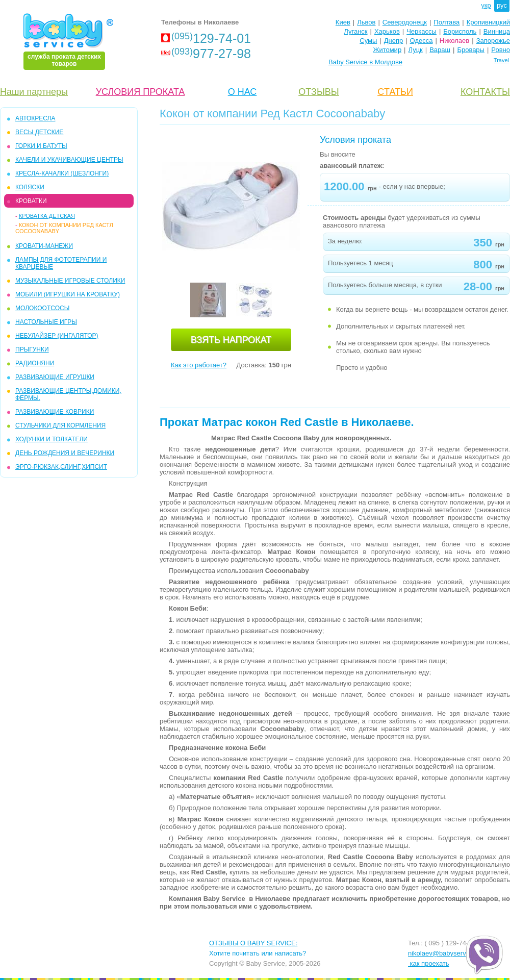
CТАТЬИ (395, 92)
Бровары (471, 50)
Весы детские (39, 132)
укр (486, 5)
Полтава (447, 22)
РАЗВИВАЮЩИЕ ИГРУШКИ (55, 377)
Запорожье (493, 41)
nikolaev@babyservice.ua (446, 953)
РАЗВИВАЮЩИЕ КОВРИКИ (55, 412)
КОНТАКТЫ (485, 92)
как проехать (429, 963)
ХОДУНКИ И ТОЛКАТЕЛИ (52, 439)
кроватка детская (47, 216)
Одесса (422, 41)
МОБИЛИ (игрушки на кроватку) (68, 294)
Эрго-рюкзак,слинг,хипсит (61, 467)
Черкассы (422, 31)
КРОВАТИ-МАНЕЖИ (44, 246)
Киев (343, 22)
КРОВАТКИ (31, 201)
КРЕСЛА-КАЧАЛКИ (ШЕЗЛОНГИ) (62, 173)
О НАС (243, 92)
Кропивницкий (488, 22)
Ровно (501, 50)
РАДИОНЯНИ (35, 363)
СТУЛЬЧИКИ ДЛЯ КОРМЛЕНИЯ (60, 425)
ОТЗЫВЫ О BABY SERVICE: (253, 943)
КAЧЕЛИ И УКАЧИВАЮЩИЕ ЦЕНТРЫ (69, 160)
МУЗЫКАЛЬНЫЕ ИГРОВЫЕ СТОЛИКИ (70, 281)
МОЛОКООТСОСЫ (42, 308)
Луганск (355, 31)
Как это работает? (199, 365)
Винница (497, 31)
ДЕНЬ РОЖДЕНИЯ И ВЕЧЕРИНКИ (65, 453)
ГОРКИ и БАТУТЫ (41, 146)
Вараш (440, 50)
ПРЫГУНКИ (32, 349)
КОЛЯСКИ (30, 187)
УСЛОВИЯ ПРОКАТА (141, 92)
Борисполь (460, 31)
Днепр (393, 41)
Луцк (416, 50)
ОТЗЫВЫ (319, 92)
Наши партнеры (34, 92)
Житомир (387, 50)
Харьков (387, 31)
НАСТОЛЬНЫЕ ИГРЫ (46, 322)
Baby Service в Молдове (365, 62)
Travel (501, 60)
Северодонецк (405, 22)
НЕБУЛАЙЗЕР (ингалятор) (57, 336)
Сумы (368, 41)
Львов (366, 22)
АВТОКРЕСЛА (35, 118)
